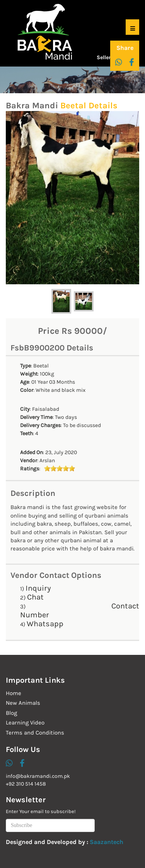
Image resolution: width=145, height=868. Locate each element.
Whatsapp (45, 624)
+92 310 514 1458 (26, 784)
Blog (11, 713)
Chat (35, 597)
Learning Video (25, 723)
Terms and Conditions (35, 733)
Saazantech (107, 842)
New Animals (23, 703)
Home (14, 693)
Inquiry (38, 588)
